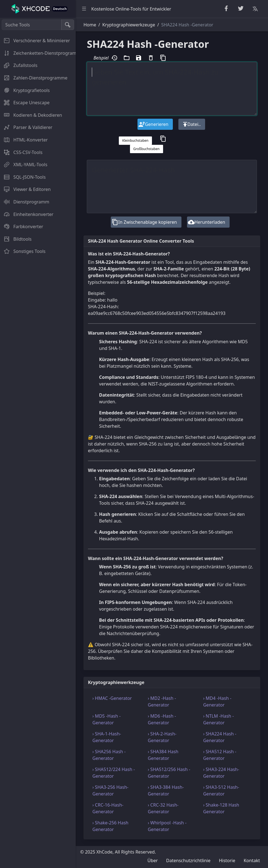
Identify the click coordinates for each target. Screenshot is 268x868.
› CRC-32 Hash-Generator (163, 808)
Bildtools (16, 239)
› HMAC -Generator (112, 698)
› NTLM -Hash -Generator (218, 719)
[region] (38, 443)
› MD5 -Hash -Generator (106, 719)
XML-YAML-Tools (24, 165)
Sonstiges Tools (23, 251)
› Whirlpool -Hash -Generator (167, 826)
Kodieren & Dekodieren (31, 115)
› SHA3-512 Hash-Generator (221, 790)
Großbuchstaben (147, 149)
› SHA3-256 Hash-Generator (110, 790)
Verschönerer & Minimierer (35, 41)
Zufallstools (19, 65)
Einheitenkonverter (27, 214)
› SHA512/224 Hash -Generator (114, 773)
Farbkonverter (22, 227)
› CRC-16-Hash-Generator (108, 808)
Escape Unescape (25, 103)
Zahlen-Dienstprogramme (34, 78)
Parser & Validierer (26, 127)
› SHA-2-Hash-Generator (162, 737)
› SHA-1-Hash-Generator (107, 737)
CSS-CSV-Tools (21, 152)
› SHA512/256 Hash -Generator (169, 773)
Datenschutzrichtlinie (188, 860)
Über (153, 860)
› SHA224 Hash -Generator (220, 737)
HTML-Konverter (24, 140)
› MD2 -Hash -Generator (162, 702)
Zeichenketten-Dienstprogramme (38, 53)
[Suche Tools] (32, 25)
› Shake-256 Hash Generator (110, 826)
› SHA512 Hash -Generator (220, 755)
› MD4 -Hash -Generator (217, 702)
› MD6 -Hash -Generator (162, 719)
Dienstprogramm (25, 202)
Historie (227, 860)
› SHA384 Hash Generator (163, 755)
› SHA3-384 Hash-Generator (166, 790)
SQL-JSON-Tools (23, 177)
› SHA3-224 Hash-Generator (221, 773)
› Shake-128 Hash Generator (221, 808)
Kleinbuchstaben (135, 140)
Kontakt (252, 860)
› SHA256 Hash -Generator (109, 755)
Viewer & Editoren (25, 189)
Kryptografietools (25, 90)
